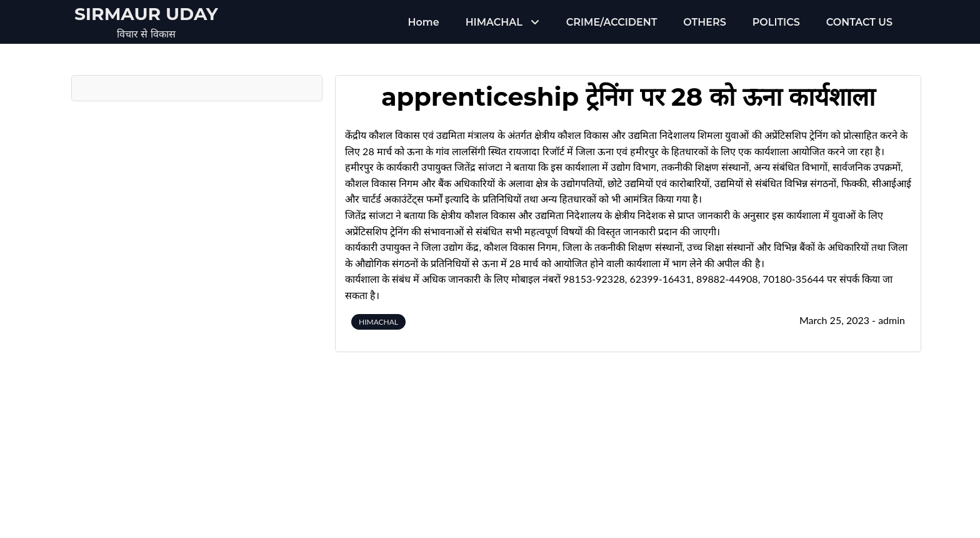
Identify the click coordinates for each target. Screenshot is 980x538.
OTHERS (704, 22)
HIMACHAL (494, 22)
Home (424, 22)
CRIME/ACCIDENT (612, 22)
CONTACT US (859, 22)
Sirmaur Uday (146, 14)
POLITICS (776, 22)
